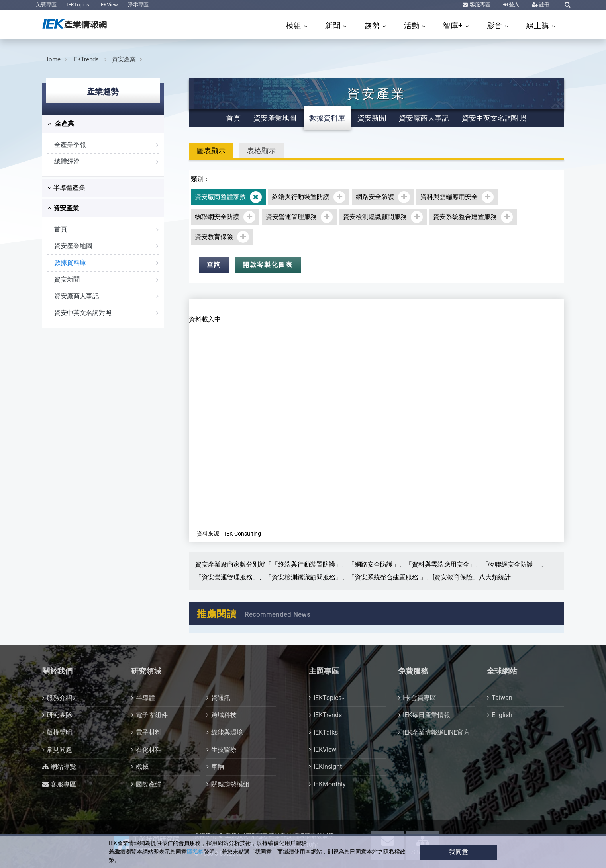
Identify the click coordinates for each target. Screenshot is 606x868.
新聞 (334, 26)
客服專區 (480, 5)
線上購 (539, 26)
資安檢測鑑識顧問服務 (375, 217)
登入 (513, 5)
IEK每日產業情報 (427, 715)
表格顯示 (261, 151)
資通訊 (221, 698)
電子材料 (149, 732)
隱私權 (195, 852)
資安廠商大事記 (76, 296)
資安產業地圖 (73, 246)
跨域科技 (224, 715)
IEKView (109, 5)
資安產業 (124, 59)
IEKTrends (86, 59)
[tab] (103, 124)
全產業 (61, 124)
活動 (413, 26)
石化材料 (149, 750)
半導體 (145, 698)
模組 (295, 26)
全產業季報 (70, 145)
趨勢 (373, 26)
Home (52, 59)
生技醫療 (224, 750)
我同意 (459, 852)
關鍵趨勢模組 (230, 784)
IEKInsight (328, 767)
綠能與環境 (227, 732)
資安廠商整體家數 (220, 197)
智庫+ (454, 26)
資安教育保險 (214, 237)
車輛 (218, 767)
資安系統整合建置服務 (465, 217)
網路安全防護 (375, 197)
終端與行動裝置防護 (301, 197)
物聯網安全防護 (217, 217)
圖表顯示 (211, 151)
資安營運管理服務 (291, 217)
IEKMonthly (330, 784)
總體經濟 (67, 161)
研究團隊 (59, 715)
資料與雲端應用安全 (449, 197)
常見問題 (59, 750)
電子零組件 (152, 715)
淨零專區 (138, 5)
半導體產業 (66, 188)
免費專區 (46, 5)
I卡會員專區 (420, 698)
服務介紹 (59, 698)
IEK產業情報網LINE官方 (436, 732)
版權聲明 (59, 732)
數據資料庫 (70, 263)
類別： (200, 179)
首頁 (61, 229)
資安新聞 (67, 279)
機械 (142, 767)
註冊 (544, 5)
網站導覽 (63, 767)
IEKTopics (78, 5)
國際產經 (149, 784)
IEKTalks (326, 732)
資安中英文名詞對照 (83, 313)
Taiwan (502, 698)
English (502, 715)
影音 (495, 26)
